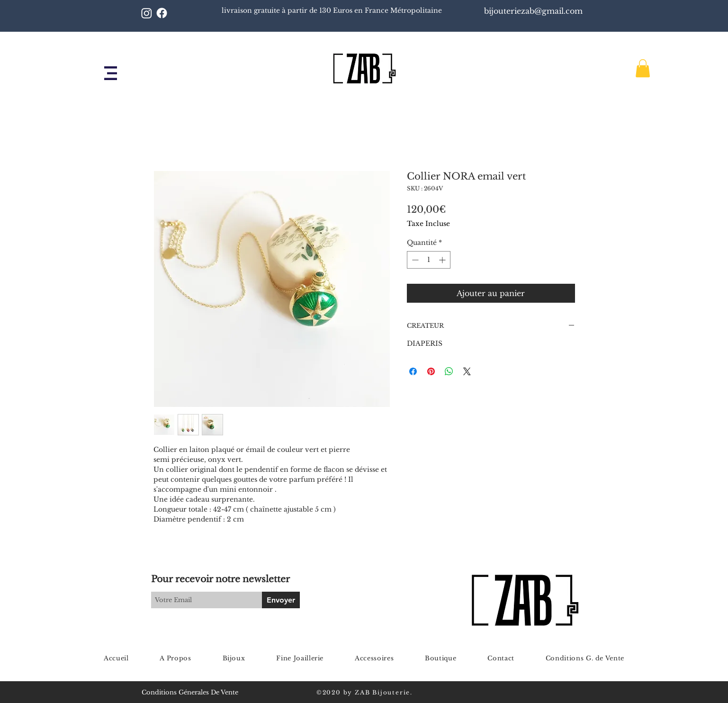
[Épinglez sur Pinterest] (431, 371)
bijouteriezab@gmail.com (535, 11)
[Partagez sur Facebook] (413, 371)
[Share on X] (467, 371)
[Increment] (443, 260)
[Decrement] (414, 260)
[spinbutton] (429, 260)
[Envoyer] (281, 600)
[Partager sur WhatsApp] (449, 371)
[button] (111, 73)
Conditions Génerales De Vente (190, 692)
